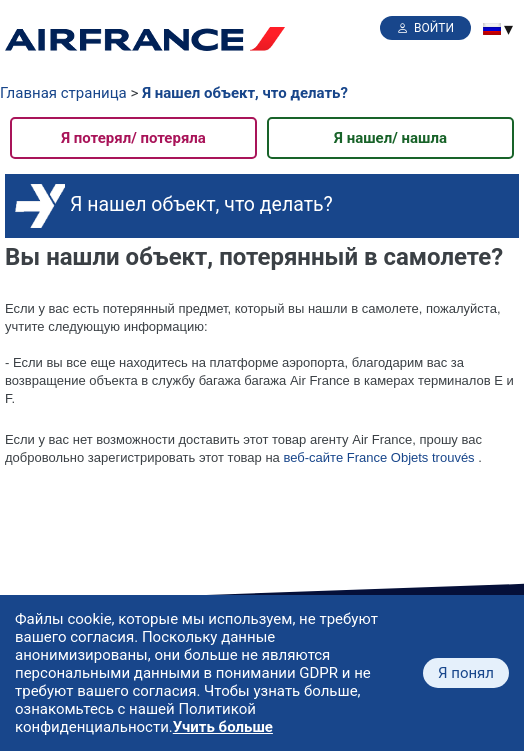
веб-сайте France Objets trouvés (378, 457)
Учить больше (223, 727)
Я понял (466, 673)
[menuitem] (492, 29)
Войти (434, 28)
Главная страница (63, 93)
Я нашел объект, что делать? (245, 93)
